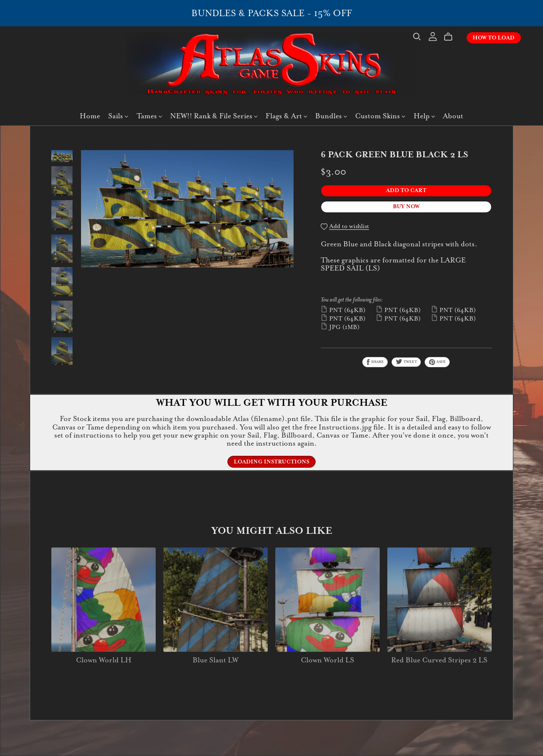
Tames (149, 116)
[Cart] (452, 37)
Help (424, 116)
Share (375, 362)
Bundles (331, 116)
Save (437, 362)
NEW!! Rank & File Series (214, 116)
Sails (118, 116)
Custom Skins (380, 116)
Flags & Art (286, 116)
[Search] (417, 37)
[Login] (433, 35)
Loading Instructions (271, 462)
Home (90, 116)
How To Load (494, 38)
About (453, 116)
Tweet (406, 362)
